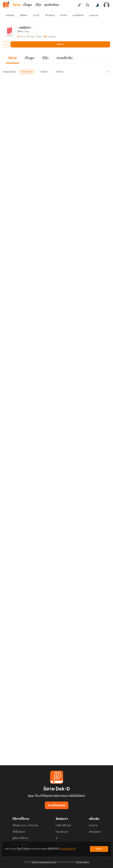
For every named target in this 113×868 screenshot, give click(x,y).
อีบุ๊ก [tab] (38, 5)
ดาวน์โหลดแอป (57, 805)
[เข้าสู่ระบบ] (106, 5)
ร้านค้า (64, 15)
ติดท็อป (24, 15)
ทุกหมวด (94, 15)
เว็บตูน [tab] (27, 5)
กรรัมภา (60, 72)
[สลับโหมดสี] (97, 5)
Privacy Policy (83, 862)
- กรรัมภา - (44, 72)
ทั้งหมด (25, 72)
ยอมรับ (99, 849)
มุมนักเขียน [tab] (52, 5)
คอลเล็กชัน (78, 15)
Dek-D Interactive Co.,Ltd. (44, 862)
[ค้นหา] (88, 5)
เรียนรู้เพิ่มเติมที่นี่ (68, 849)
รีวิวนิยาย (50, 15)
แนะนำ (36, 15)
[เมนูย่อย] (108, 72)
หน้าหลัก (10, 15)
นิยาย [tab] (17, 5)
